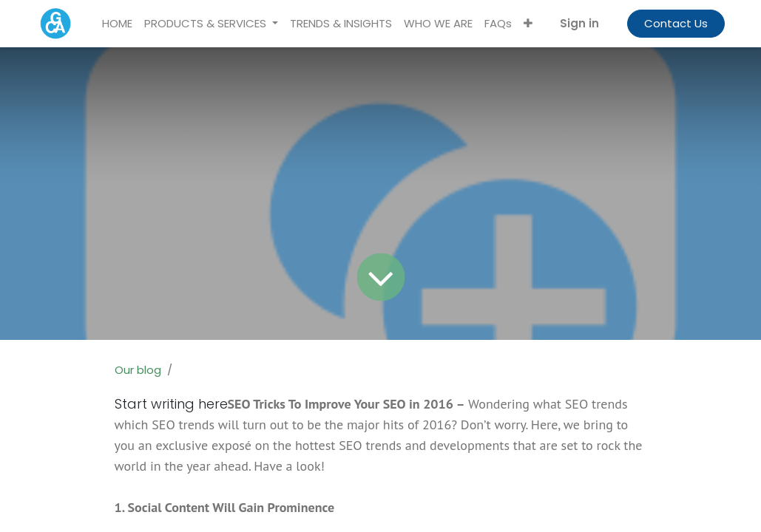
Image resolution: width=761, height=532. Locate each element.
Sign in (579, 23)
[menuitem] (117, 24)
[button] (528, 24)
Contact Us (676, 23)
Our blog (138, 370)
